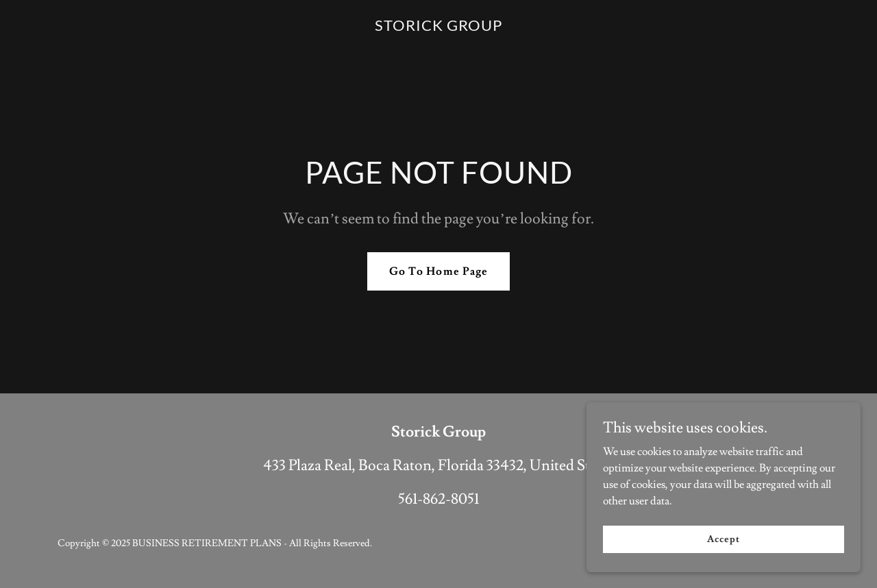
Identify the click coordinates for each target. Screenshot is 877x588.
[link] (438, 27)
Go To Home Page (438, 271)
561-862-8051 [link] (438, 499)
